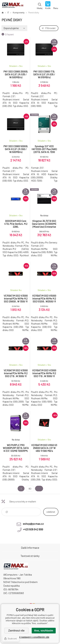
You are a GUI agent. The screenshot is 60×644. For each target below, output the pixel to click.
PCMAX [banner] (13, 6)
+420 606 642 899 (33, 529)
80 (30, 489)
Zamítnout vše (16, 631)
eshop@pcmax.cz (33, 524)
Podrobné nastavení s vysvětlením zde (30, 637)
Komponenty (19, 13)
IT (8, 13)
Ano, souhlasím (44, 631)
